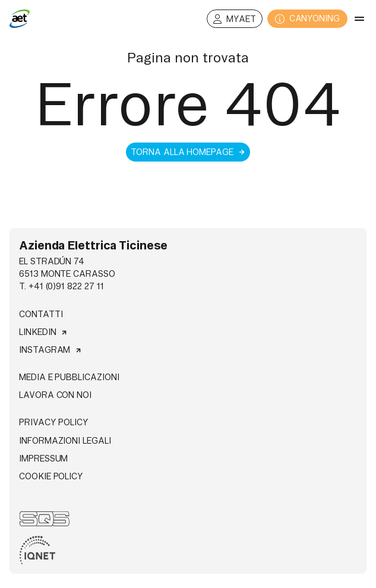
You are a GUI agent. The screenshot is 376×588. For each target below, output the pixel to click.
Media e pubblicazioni (69, 377)
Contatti (41, 314)
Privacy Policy (54, 422)
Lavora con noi (55, 395)
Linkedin (43, 332)
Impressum (43, 459)
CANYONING (307, 19)
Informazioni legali (65, 441)
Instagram (50, 350)
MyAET (235, 19)
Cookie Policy (51, 476)
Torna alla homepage (188, 152)
